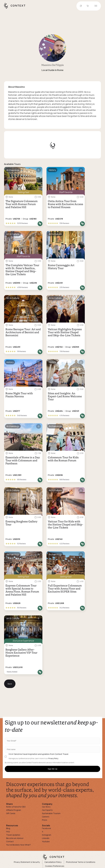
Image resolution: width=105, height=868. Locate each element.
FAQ (8, 832)
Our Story (46, 807)
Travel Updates (13, 835)
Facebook (46, 828)
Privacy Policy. (53, 759)
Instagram (47, 835)
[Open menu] (96, 6)
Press (45, 820)
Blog (8, 828)
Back (10, 684)
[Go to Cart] (88, 6)
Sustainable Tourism (51, 813)
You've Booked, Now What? (18, 845)
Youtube (46, 841)
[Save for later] (39, 170)
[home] (16, 8)
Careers (46, 817)
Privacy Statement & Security (27, 862)
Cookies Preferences (55, 866)
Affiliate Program (14, 810)
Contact (10, 841)
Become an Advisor (15, 838)
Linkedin (46, 838)
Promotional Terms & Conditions (81, 862)
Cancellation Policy (53, 862)
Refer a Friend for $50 (16, 807)
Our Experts (47, 810)
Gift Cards (11, 813)
